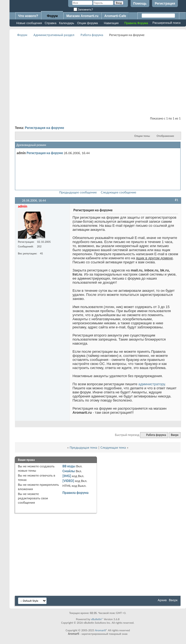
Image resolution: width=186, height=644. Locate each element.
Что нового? (28, 16)
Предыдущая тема (83, 447)
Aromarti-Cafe (115, 16)
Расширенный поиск (166, 23)
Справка (50, 23)
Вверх (175, 435)
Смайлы (69, 471)
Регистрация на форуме (45, 128)
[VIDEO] (68, 481)
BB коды (69, 466)
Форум (52, 16)
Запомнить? (83, 10)
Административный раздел (54, 35)
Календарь (67, 23)
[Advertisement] (98, 76)
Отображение (165, 136)
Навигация (111, 23)
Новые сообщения (29, 23)
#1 (176, 200)
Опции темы (142, 136)
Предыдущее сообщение (78, 192)
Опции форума (87, 23)
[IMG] (67, 476)
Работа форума (92, 35)
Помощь (140, 4)
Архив (162, 600)
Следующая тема (113, 447)
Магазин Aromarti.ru (82, 16)
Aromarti (100, 630)
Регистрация (165, 4)
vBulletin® (97, 619)
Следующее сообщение (118, 192)
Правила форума (75, 493)
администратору (152, 384)
